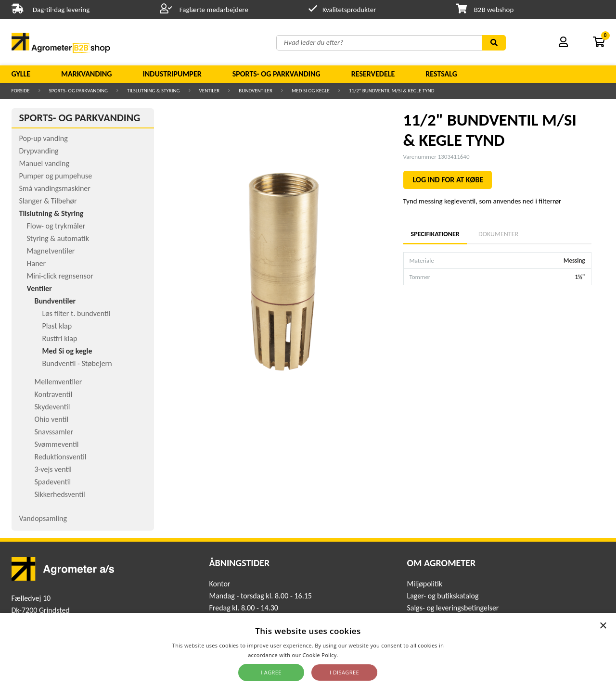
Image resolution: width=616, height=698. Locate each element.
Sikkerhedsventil (60, 494)
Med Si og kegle (311, 91)
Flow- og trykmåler (56, 226)
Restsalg (441, 74)
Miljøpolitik (424, 584)
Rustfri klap (60, 338)
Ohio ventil (52, 419)
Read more (354, 655)
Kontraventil (54, 394)
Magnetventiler (51, 251)
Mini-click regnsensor (60, 276)
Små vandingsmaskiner (55, 188)
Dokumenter (498, 234)
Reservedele (373, 74)
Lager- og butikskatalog (443, 596)
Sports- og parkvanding (276, 74)
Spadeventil (53, 482)
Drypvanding (39, 151)
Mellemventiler (58, 382)
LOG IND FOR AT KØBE (448, 180)
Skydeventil (52, 407)
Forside (21, 91)
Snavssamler (54, 432)
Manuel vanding (44, 163)
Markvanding (86, 74)
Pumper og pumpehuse (56, 176)
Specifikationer (435, 234)
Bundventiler (256, 91)
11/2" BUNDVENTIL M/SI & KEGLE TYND (392, 91)
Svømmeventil (57, 444)
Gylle (21, 74)
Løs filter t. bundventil (77, 313)
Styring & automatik (58, 238)
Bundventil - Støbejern (77, 363)
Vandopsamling (43, 518)
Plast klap (57, 326)
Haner (37, 263)
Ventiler (210, 91)
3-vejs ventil (53, 469)
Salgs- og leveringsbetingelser (453, 608)
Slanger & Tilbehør (48, 201)
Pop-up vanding (44, 138)
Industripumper (172, 74)
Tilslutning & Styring (154, 91)
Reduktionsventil (61, 457)
